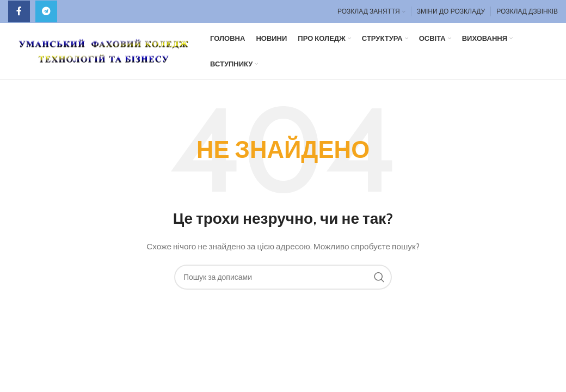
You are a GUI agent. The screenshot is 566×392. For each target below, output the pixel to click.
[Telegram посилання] (46, 11)
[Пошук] (283, 277)
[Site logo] (104, 50)
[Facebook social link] (19, 11)
